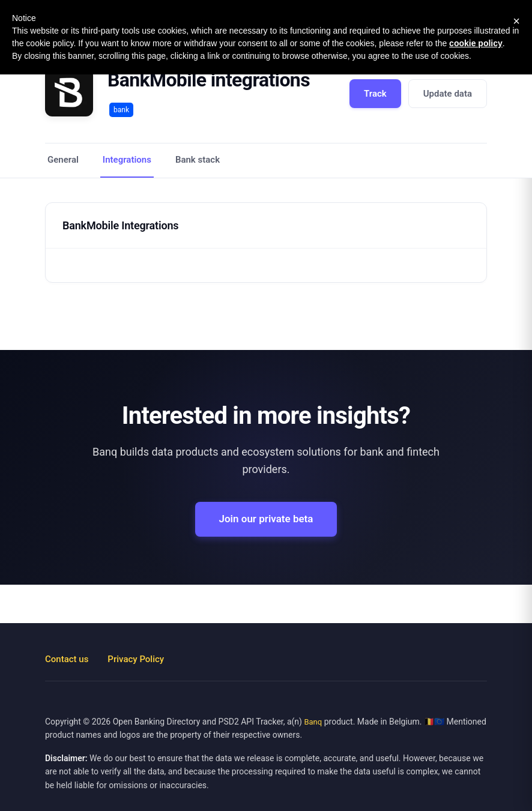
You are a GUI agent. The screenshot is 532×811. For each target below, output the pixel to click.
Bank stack (198, 160)
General (63, 160)
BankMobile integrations (209, 80)
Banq (313, 722)
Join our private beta (266, 519)
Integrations (127, 160)
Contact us (67, 659)
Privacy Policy (136, 659)
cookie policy (476, 43)
